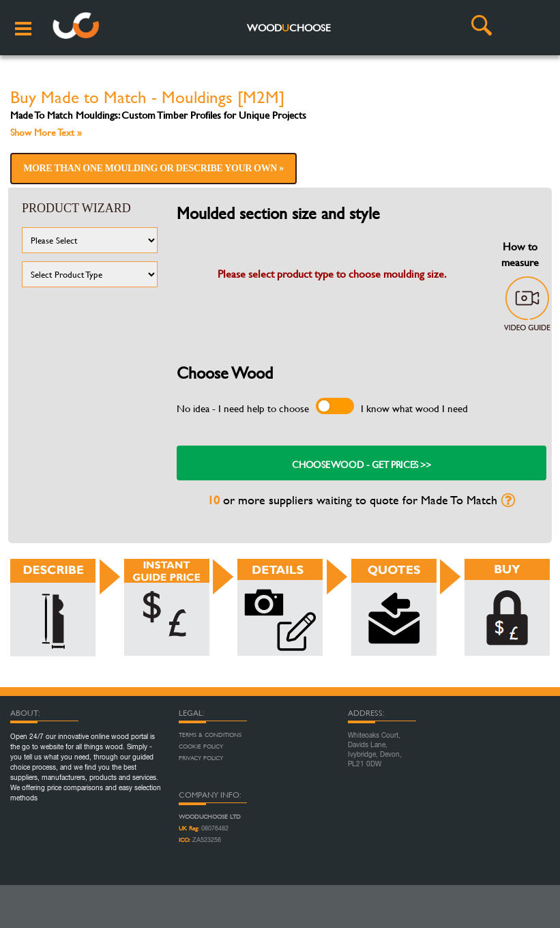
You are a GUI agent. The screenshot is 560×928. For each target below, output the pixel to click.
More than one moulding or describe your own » (153, 168)
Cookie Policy (201, 746)
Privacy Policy (201, 758)
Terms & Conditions (210, 735)
